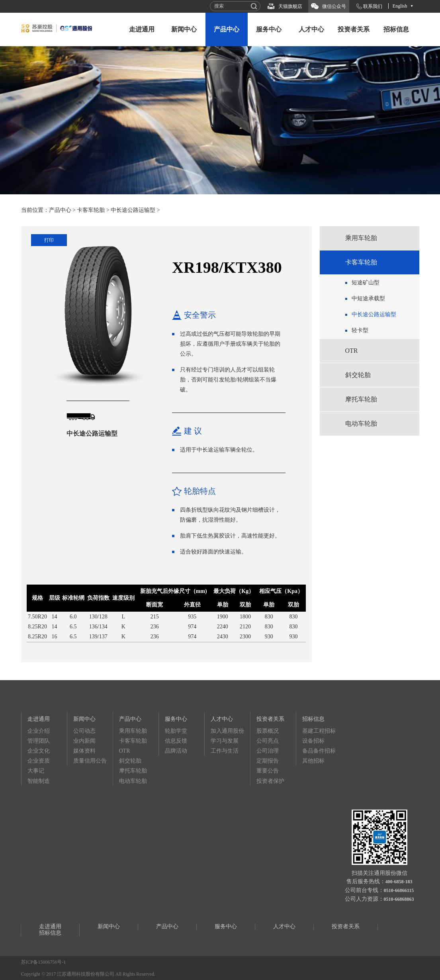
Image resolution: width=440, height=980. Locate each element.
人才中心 (311, 29)
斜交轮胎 (358, 375)
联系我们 (373, 6)
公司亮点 (268, 741)
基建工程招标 (319, 731)
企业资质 (39, 761)
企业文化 (39, 751)
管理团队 (39, 741)
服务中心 (269, 29)
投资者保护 (270, 781)
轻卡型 (360, 330)
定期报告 (268, 761)
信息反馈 (176, 741)
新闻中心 (184, 29)
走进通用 (142, 29)
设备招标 (313, 741)
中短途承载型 (368, 298)
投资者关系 (354, 29)
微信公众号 (334, 6)
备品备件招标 (319, 751)
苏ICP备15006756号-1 (44, 962)
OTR (352, 351)
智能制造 (39, 781)
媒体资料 (84, 751)
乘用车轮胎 (361, 238)
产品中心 (227, 29)
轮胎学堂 (176, 731)
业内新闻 (84, 741)
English (400, 6)
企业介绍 (39, 731)
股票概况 (268, 731)
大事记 (36, 771)
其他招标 (313, 761)
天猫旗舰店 (290, 6)
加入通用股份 (227, 731)
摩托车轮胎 (361, 399)
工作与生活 (225, 751)
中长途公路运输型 (133, 210)
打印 (49, 240)
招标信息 (396, 29)
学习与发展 (225, 741)
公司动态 (84, 731)
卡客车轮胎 (91, 210)
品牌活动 (176, 751)
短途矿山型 (366, 283)
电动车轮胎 (361, 423)
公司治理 (268, 751)
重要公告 (268, 771)
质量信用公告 (90, 761)
